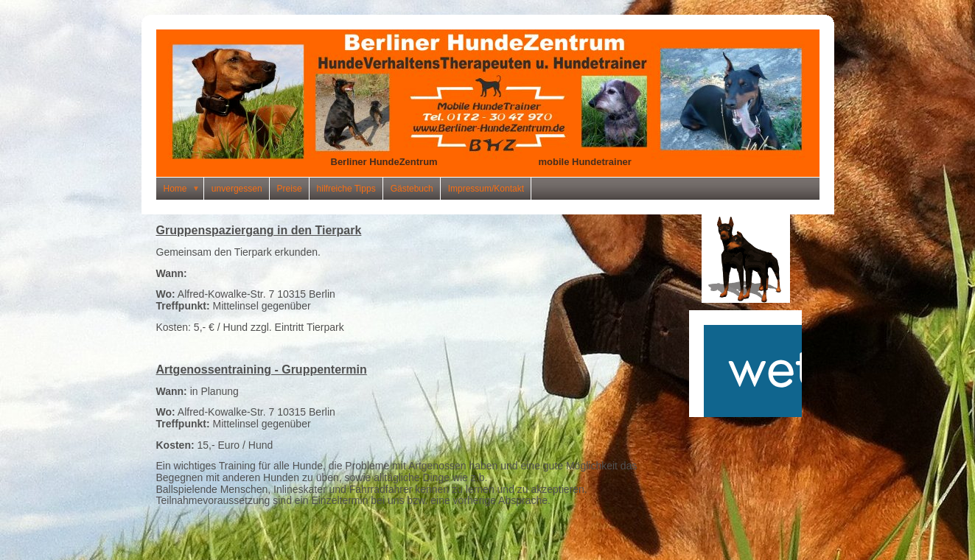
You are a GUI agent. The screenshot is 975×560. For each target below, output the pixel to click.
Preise (290, 189)
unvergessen (237, 189)
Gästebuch (412, 189)
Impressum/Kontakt (486, 189)
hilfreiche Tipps (346, 189)
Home (184, 189)
